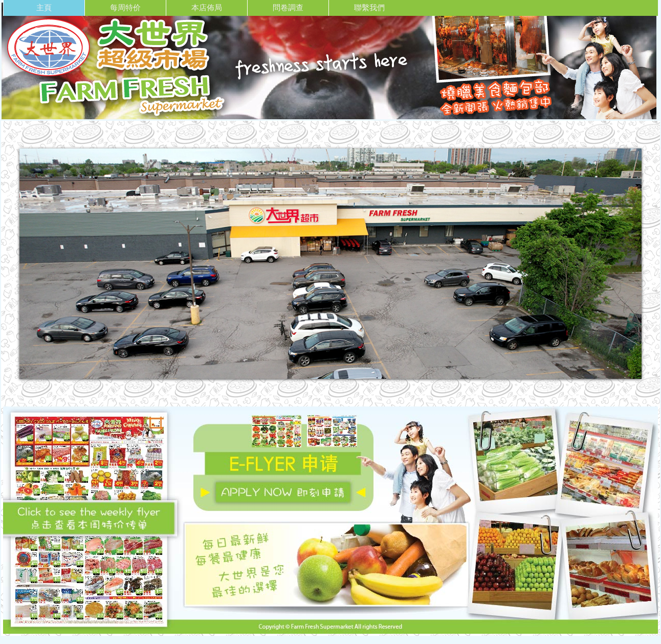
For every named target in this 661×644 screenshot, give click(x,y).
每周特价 (125, 7)
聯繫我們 (369, 7)
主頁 (44, 7)
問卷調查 (288, 7)
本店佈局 (207, 7)
